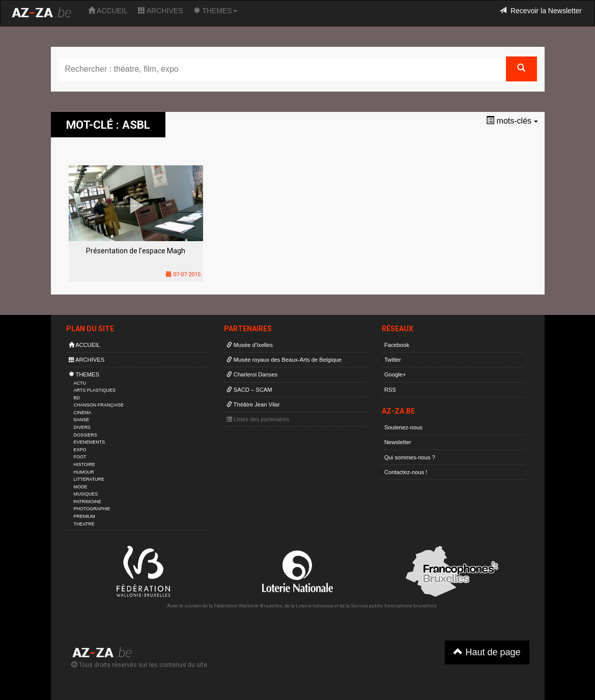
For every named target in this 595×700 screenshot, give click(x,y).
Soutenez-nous (403, 427)
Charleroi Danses (252, 374)
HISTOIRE (84, 464)
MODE (81, 487)
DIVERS (82, 427)
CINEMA (83, 413)
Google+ (395, 374)
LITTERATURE (89, 479)
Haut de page (487, 652)
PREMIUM (84, 516)
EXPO (80, 450)
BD (77, 398)
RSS (390, 390)
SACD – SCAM (249, 390)
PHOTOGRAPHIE (92, 509)
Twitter (393, 360)
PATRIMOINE (88, 502)
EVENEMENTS (90, 442)
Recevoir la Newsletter (541, 11)
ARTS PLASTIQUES (95, 390)
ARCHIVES (161, 11)
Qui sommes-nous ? (410, 457)
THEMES (215, 11)
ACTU (80, 383)
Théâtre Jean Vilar (253, 404)
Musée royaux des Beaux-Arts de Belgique (284, 360)
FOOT (80, 457)
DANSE (82, 420)
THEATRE (84, 524)
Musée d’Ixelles (250, 345)
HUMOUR (84, 472)
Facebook (397, 345)
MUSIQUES (86, 494)
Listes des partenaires (258, 419)
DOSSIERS (86, 435)
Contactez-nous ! (406, 472)
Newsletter (398, 442)
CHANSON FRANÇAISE (99, 405)
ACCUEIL (108, 11)
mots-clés (512, 121)
